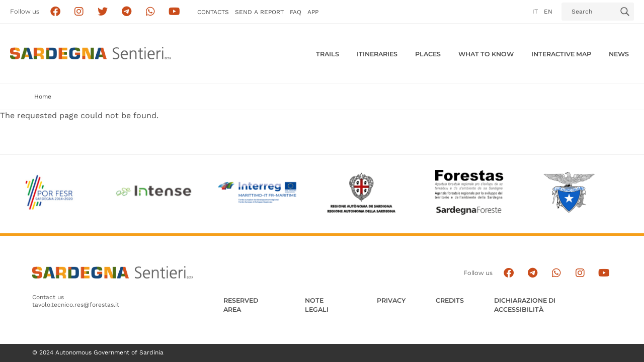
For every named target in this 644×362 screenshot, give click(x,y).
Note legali (317, 305)
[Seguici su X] (103, 12)
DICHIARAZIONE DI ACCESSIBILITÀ (525, 305)
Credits (450, 300)
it (535, 12)
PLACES (428, 54)
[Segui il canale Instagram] (580, 273)
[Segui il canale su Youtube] (174, 12)
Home (43, 97)
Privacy (391, 300)
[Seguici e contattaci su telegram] (127, 12)
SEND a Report (259, 12)
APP (313, 12)
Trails (328, 54)
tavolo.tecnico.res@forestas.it (76, 305)
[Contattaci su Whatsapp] (151, 12)
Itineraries (377, 54)
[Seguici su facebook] (55, 12)
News (619, 54)
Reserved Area (241, 305)
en (548, 12)
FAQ (296, 12)
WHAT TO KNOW (486, 54)
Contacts (213, 12)
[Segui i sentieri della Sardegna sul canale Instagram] (79, 12)
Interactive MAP (561, 54)
